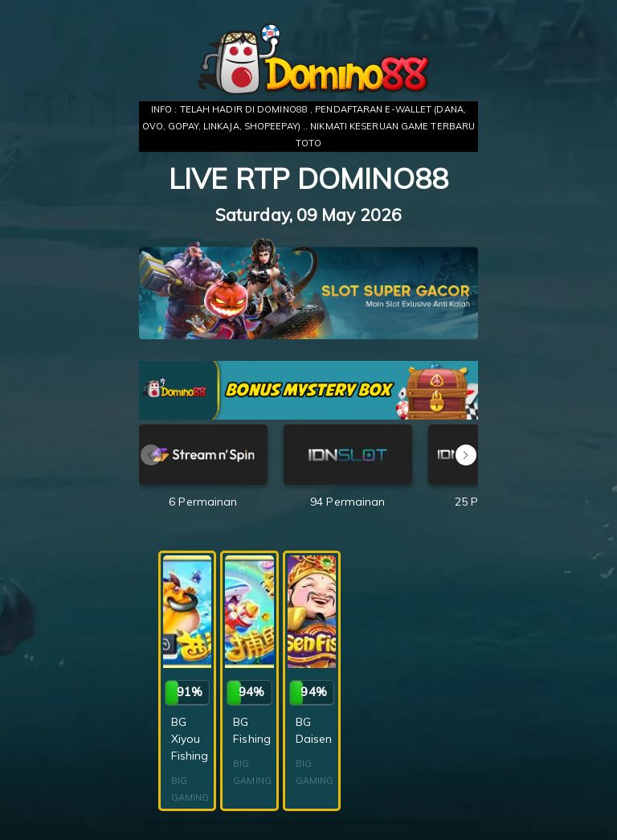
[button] (466, 455)
